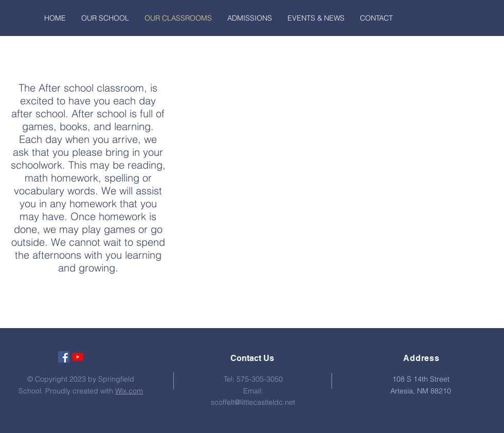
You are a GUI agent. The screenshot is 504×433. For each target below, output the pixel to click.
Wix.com (129, 391)
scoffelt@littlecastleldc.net (253, 402)
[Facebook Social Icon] (64, 357)
